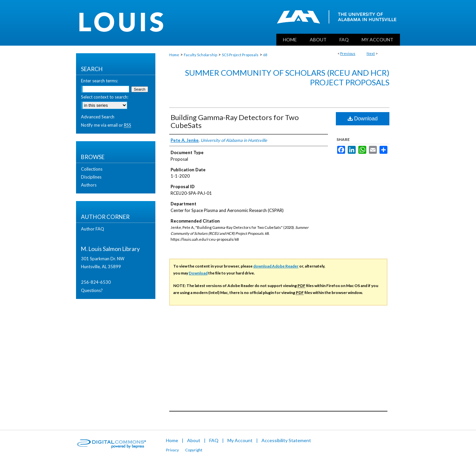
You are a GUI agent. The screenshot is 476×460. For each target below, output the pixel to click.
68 (265, 55)
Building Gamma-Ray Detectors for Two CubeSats (235, 121)
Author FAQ (93, 229)
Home (174, 55)
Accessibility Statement (286, 440)
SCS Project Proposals (240, 55)
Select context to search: (105, 97)
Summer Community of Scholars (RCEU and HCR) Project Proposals (287, 77)
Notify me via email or (106, 125)
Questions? (92, 290)
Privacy (172, 450)
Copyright (194, 450)
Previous (348, 53)
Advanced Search (98, 117)
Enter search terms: (99, 81)
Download (363, 119)
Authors (89, 185)
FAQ (214, 440)
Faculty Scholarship (200, 55)
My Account (240, 440)
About (194, 440)
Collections (92, 169)
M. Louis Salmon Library (110, 249)
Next (371, 53)
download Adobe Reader (276, 266)
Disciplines (91, 177)
